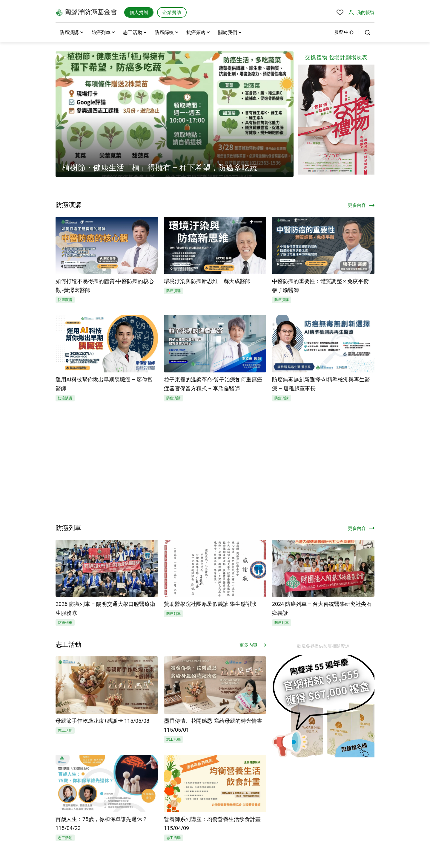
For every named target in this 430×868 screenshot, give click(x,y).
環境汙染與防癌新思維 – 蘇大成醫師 (212, 281)
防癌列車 (65, 622)
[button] (367, 32)
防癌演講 (65, 300)
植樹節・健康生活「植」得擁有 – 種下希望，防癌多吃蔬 (160, 168)
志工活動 (65, 739)
